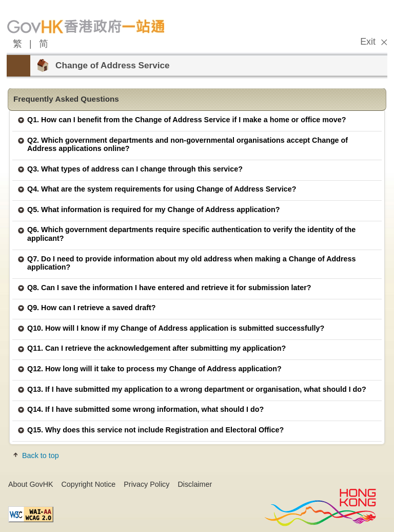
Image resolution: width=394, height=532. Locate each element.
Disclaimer (195, 484)
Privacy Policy (146, 484)
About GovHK (31, 484)
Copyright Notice (89, 484)
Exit (368, 42)
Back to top (41, 455)
